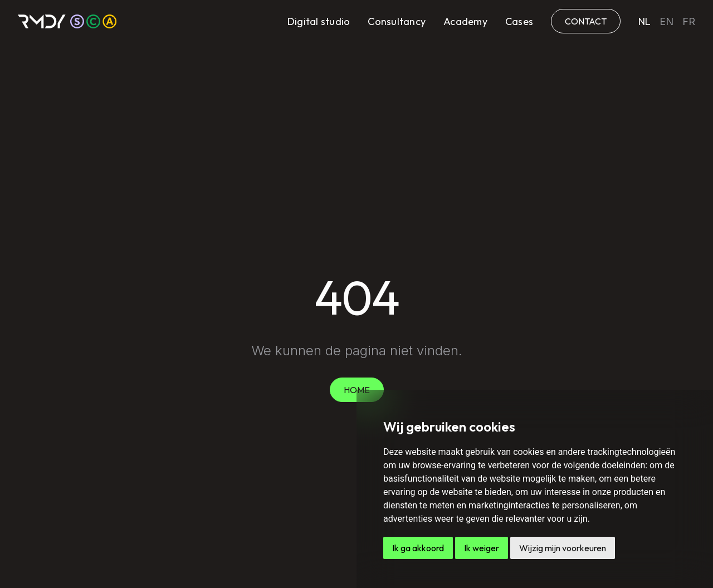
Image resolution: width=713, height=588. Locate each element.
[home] (67, 21)
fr (689, 21)
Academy (465, 21)
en (666, 21)
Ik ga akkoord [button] (418, 548)
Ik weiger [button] (482, 548)
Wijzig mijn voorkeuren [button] (563, 548)
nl (644, 21)
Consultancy (397, 21)
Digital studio (319, 21)
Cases (519, 21)
